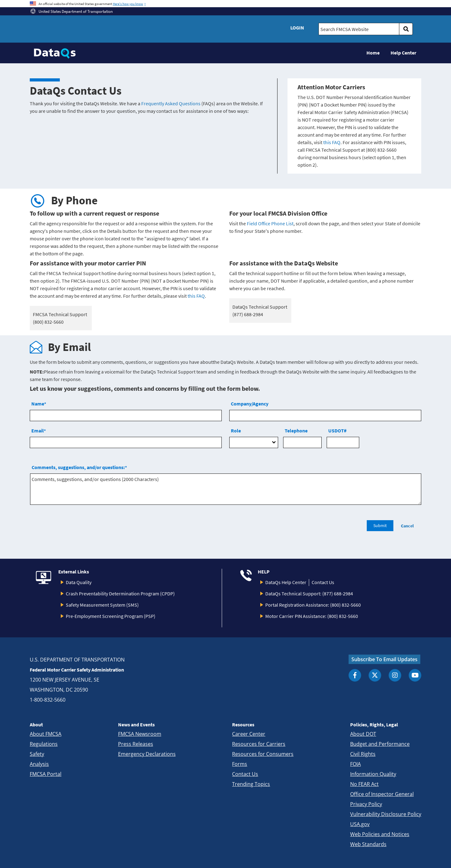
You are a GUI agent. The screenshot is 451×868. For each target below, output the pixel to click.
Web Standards (368, 844)
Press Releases (136, 744)
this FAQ (332, 142)
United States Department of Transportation (72, 11)
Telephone (296, 431)
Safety (37, 754)
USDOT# (337, 431)
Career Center (249, 734)
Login (297, 28)
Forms (240, 764)
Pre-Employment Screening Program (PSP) (111, 616)
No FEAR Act (364, 784)
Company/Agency (250, 404)
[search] (406, 29)
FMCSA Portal (46, 774)
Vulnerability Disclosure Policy (386, 814)
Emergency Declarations (147, 754)
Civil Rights (363, 754)
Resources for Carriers (259, 744)
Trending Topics (251, 784)
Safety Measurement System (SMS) (102, 605)
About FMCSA (46, 734)
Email (39, 431)
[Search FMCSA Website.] (359, 29)
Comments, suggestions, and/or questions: (79, 467)
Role (236, 431)
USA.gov (360, 824)
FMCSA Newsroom (140, 734)
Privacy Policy (366, 804)
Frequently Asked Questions (171, 103)
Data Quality (79, 582)
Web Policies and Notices (380, 834)
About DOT (363, 734)
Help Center (403, 53)
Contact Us (323, 582)
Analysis (39, 764)
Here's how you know (128, 4)
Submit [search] (380, 526)
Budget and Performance (380, 744)
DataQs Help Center (286, 582)
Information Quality (373, 774)
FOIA (355, 764)
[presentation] (77, 529)
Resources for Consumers (263, 754)
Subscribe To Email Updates (384, 659)
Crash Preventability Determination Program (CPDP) (120, 593)
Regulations (44, 744)
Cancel (407, 526)
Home (373, 53)
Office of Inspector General (382, 794)
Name (39, 404)
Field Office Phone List (270, 223)
